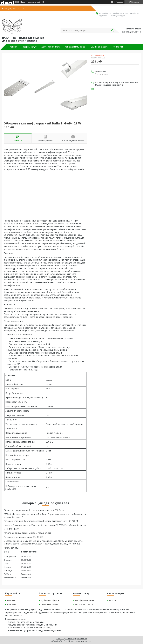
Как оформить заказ (75, 47)
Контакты (118, 47)
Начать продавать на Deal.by (33, 2)
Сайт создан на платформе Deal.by (72, 639)
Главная (13, 47)
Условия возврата (50, 604)
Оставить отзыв (133, 29)
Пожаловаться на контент (80, 641)
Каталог (113, 600)
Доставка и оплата (51, 47)
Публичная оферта (99, 47)
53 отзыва (119, 2)
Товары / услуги (29, 47)
